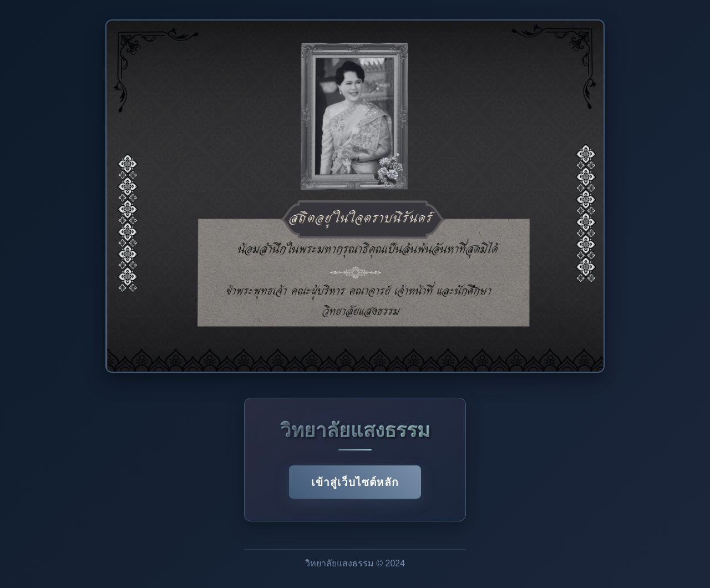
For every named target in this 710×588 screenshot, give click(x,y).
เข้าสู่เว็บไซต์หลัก (355, 482)
